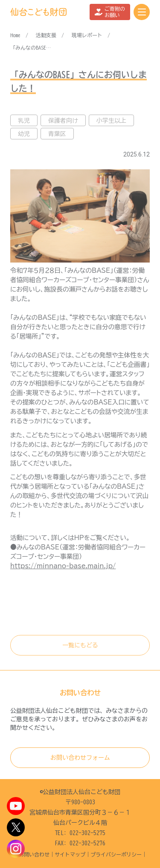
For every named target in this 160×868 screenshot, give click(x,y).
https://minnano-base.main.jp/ (63, 566)
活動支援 (46, 35)
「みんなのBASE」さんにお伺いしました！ (32, 47)
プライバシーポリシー (116, 854)
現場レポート (87, 35)
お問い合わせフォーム (80, 758)
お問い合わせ (34, 854)
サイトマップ (70, 854)
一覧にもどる (80, 645)
